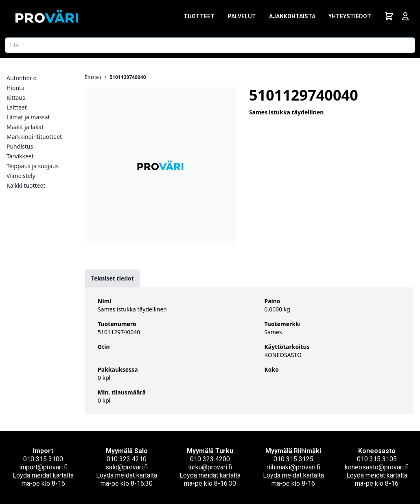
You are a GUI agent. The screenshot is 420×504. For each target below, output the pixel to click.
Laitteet (17, 107)
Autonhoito (22, 78)
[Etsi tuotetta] (210, 45)
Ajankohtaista (292, 16)
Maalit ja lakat (25, 127)
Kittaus (16, 98)
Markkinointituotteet (34, 137)
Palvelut (242, 16)
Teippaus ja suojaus (33, 166)
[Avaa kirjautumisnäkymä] (405, 16)
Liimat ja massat (28, 117)
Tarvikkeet (20, 156)
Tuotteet (199, 16)
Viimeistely (21, 176)
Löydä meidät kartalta (43, 475)
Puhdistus (20, 146)
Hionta (15, 88)
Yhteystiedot (350, 16)
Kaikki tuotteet (26, 185)
